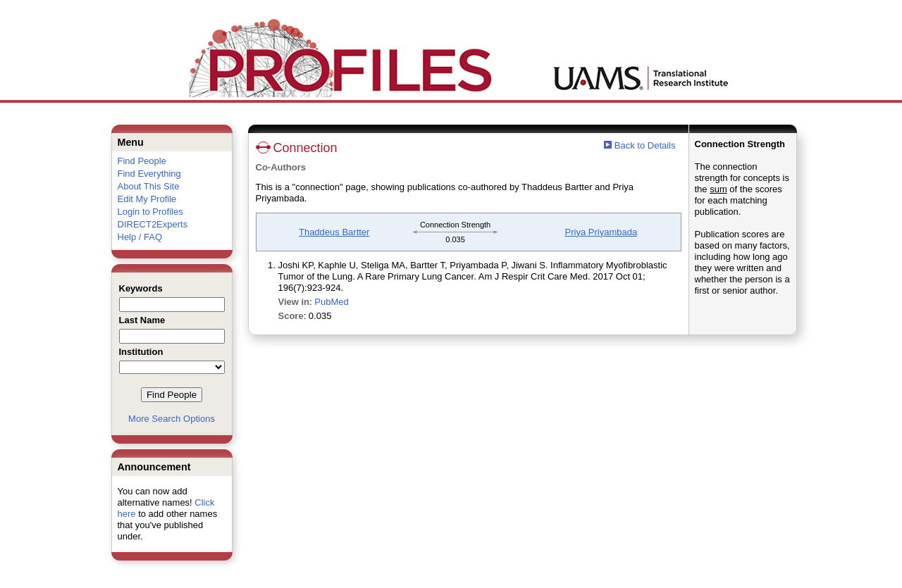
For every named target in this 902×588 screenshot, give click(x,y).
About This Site (149, 186)
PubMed (331, 302)
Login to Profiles (150, 212)
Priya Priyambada (601, 232)
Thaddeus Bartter (334, 232)
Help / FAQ (140, 237)
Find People (142, 161)
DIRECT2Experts (153, 224)
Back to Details (645, 145)
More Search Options (172, 419)
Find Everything (149, 174)
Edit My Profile (147, 199)
